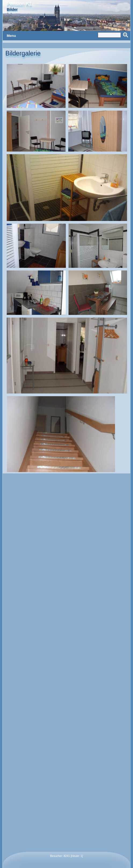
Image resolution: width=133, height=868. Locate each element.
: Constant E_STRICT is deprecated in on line (66, 434)
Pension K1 (19, 4)
